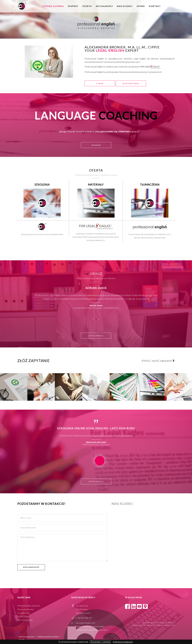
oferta (87, 6)
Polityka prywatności (123, 642)
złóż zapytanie (132, 83)
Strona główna (53, 6)
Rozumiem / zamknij (100, 642)
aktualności (104, 6)
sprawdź (96, 145)
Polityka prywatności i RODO (48, 637)
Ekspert (73, 6)
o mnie (100, 83)
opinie (141, 6)
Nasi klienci (125, 6)
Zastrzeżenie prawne (27, 637)
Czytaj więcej (143, 299)
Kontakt (155, 6)
